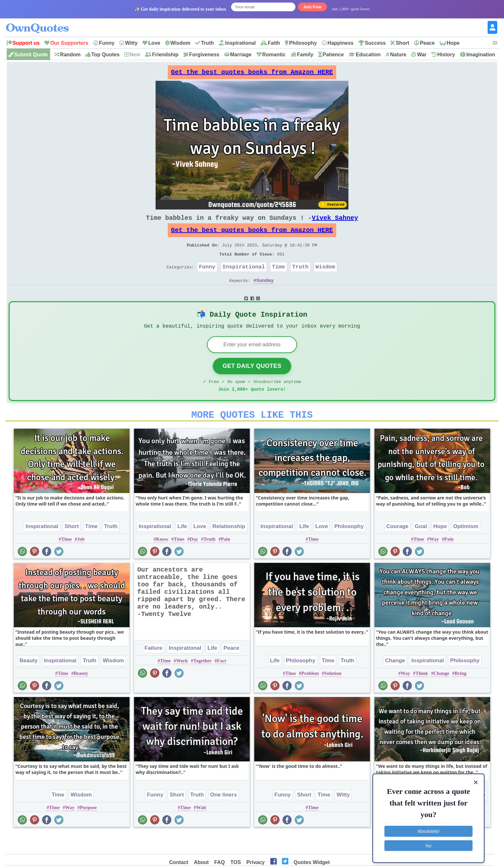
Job (81, 559)
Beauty (29, 680)
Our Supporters (69, 43)
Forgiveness (204, 55)
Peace (427, 43)
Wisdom (180, 43)
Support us (26, 43)
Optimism (466, 546)
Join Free (312, 7)
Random (70, 55)
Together (202, 681)
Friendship (165, 55)
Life (182, 546)
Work (182, 681)
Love (154, 43)
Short (402, 43)
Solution (333, 693)
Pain (225, 559)
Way (434, 559)
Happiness (341, 43)
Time (279, 278)
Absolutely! (428, 828)
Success (375, 43)
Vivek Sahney (335, 223)
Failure (154, 668)
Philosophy (303, 43)
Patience (333, 55)
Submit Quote (31, 55)
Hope (453, 43)
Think (422, 693)
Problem (310, 693)
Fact (221, 681)
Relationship (229, 546)
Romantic (274, 55)
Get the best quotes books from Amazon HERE (252, 74)
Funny (107, 43)
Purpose (88, 827)
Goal (421, 546)
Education (368, 55)
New (135, 55)
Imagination (481, 55)
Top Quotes (105, 55)
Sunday (265, 293)
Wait (201, 827)
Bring (460, 693)
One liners (224, 815)
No (428, 842)
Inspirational (241, 43)
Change (395, 680)
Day (194, 559)
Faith (274, 43)
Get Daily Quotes (252, 382)
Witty (131, 43)
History (446, 55)
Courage (397, 546)
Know (162, 559)
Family (305, 55)
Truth (207, 43)
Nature (398, 55)
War (422, 55)
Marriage (241, 55)
